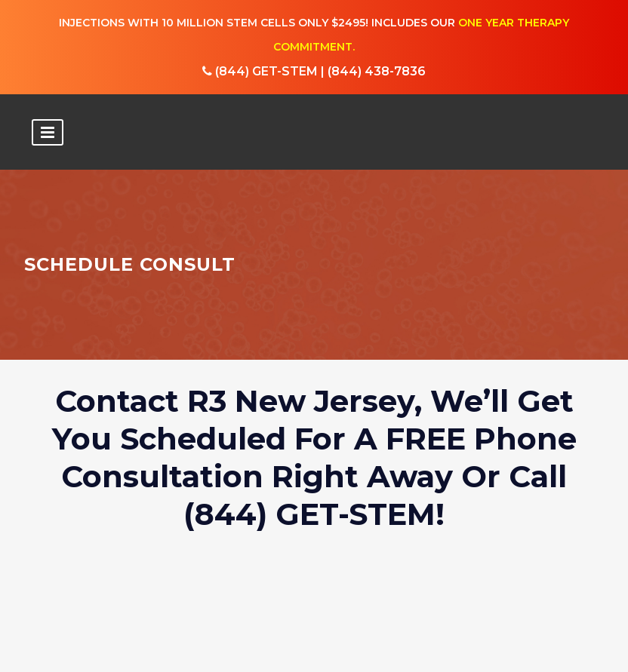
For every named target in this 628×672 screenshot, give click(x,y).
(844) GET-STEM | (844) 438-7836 (314, 71)
